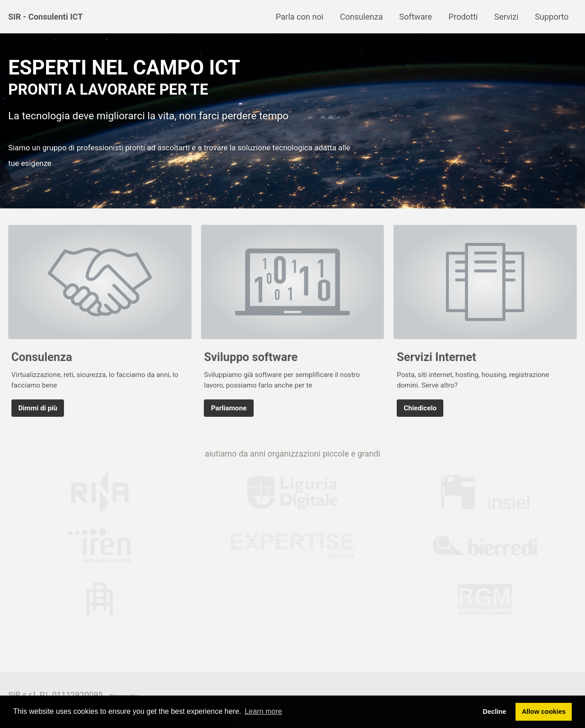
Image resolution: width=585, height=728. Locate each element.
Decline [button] (494, 712)
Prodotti (463, 17)
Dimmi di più (38, 408)
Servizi (506, 17)
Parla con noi (299, 17)
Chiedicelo (420, 408)
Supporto (552, 17)
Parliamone (229, 408)
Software (415, 17)
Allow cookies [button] (544, 712)
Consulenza (362, 17)
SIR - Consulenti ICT (45, 17)
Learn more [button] (263, 711)
